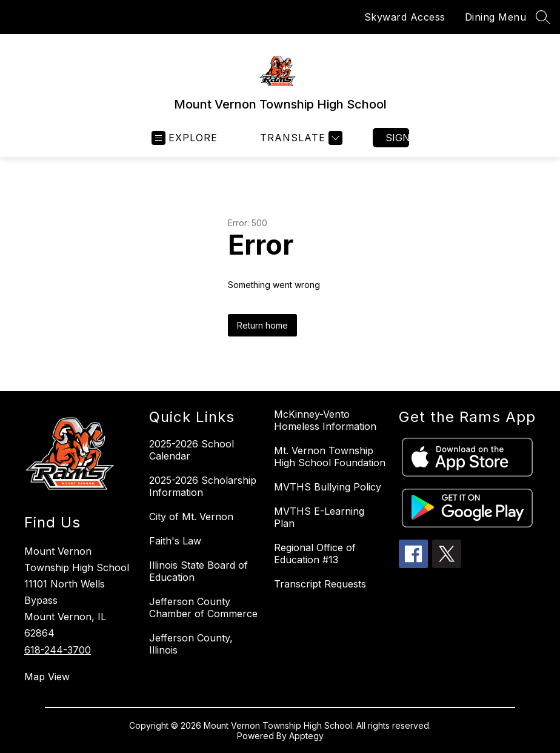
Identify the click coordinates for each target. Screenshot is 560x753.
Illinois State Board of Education (198, 571)
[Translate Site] (300, 138)
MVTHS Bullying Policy (328, 487)
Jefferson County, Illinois (191, 644)
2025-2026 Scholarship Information (203, 486)
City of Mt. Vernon (191, 517)
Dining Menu (496, 17)
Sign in (397, 138)
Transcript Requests (320, 584)
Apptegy (306, 736)
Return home (262, 325)
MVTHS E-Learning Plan (319, 517)
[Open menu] (185, 138)
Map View (47, 677)
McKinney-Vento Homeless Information (325, 420)
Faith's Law (175, 541)
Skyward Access (405, 17)
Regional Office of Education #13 (315, 554)
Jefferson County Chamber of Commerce (203, 607)
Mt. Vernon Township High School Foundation (330, 457)
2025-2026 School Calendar (192, 450)
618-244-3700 (58, 650)
